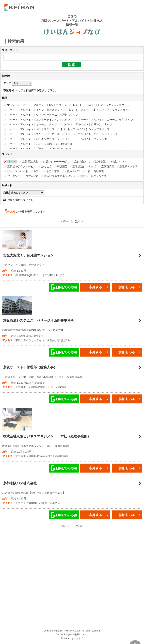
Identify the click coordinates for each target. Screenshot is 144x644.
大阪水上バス (72, 171)
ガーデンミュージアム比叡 (23, 176)
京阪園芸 (62, 166)
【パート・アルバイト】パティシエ (86, 139)
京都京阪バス (82, 162)
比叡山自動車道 (95, 171)
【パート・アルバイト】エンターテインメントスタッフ (40, 120)
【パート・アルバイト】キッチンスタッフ (32, 124)
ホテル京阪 (53, 171)
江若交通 (100, 162)
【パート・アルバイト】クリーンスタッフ (87, 124)
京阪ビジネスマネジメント (60, 176)
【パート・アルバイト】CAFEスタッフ (43, 105)
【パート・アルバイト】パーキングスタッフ (33, 139)
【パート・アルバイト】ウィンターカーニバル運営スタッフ (43, 115)
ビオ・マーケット (18, 171)
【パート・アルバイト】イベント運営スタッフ (35, 110)
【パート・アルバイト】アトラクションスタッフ (100, 105)
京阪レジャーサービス (56, 162)
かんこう (46, 166)
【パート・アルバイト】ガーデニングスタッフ (106, 120)
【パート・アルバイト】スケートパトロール (33, 134)
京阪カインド (119, 162)
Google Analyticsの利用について (72, 634)
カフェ (37, 171)
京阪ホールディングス (94, 176)
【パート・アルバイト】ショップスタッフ (85, 129)
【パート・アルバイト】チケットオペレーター (92, 134)
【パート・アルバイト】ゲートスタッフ (31, 129)
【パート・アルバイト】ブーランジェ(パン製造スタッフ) (41, 149)
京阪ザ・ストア (129, 166)
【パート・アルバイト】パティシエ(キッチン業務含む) (39, 144)
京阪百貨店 (108, 166)
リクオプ (78, 638)
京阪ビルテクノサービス (22, 166)
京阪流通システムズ (84, 166)
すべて (11, 105)
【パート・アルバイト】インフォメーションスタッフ (99, 110)
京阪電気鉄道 (30, 162)
